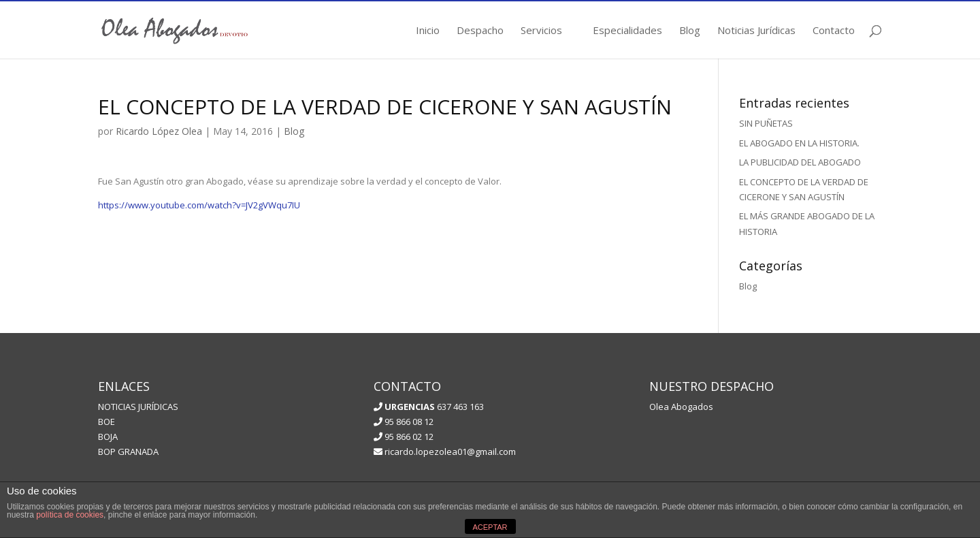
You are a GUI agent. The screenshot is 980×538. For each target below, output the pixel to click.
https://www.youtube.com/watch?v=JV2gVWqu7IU (199, 205)
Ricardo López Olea (159, 131)
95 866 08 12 (404, 422)
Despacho (480, 31)
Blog (690, 31)
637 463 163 (433, 407)
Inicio (428, 31)
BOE (107, 422)
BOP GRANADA (128, 452)
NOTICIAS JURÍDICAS (138, 407)
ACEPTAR (490, 527)
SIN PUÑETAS (766, 123)
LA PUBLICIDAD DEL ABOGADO (800, 162)
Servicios (541, 31)
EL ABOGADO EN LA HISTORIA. (799, 143)
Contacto (834, 31)
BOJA (108, 437)
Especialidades (627, 31)
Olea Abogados (681, 407)
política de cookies (70, 515)
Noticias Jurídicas (756, 31)
